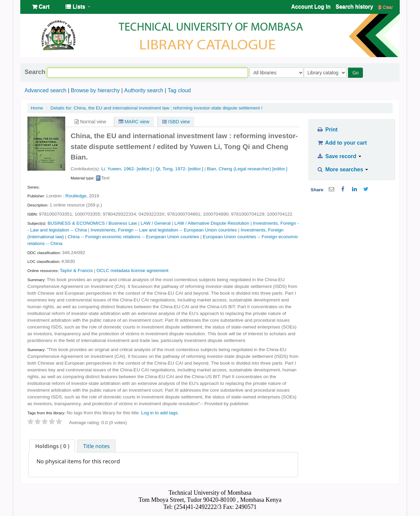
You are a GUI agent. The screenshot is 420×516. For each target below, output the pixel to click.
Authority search (144, 90)
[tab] (52, 446)
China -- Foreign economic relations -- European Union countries (133, 237)
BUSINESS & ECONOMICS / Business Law (92, 223)
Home (37, 108)
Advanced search (46, 90)
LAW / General (156, 223)
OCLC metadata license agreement (133, 271)
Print (327, 130)
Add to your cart (342, 143)
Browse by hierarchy (95, 90)
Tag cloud (179, 90)
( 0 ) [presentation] (52, 446)
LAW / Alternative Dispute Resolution (212, 223)
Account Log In (311, 7)
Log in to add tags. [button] (160, 413)
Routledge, (77, 196)
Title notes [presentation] (96, 446)
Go (357, 72)
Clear (386, 7)
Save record (339, 156)
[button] (41, 7)
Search (35, 72)
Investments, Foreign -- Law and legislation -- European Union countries (164, 230)
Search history (354, 7)
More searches (343, 169)
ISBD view (176, 122)
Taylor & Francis (76, 271)
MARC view (134, 122)
